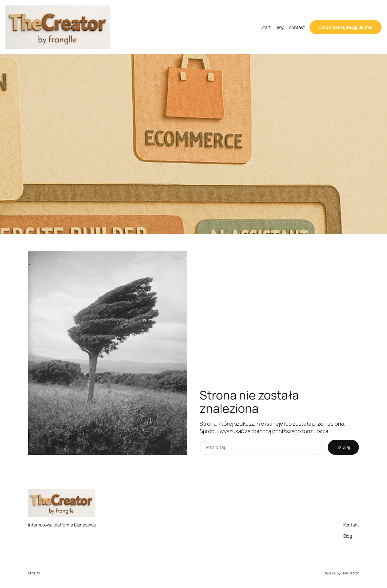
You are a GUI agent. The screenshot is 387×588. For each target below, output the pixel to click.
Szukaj (343, 447)
